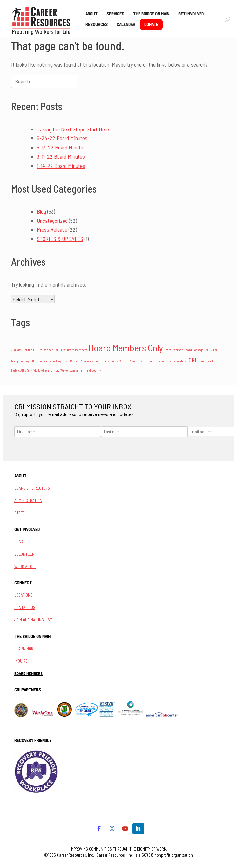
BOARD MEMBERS (28, 673)
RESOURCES (97, 24)
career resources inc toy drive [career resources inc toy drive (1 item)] (168, 361)
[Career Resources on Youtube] (125, 829)
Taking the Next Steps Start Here (73, 129)
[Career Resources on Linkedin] (138, 829)
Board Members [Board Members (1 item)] (77, 350)
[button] (228, 19)
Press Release (52, 229)
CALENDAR (126, 24)
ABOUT (91, 13)
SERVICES (115, 13)
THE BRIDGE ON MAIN (151, 13)
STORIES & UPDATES (60, 239)
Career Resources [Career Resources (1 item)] (106, 361)
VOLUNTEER (24, 554)
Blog (41, 211)
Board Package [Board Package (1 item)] (174, 350)
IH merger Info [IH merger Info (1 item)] (207, 361)
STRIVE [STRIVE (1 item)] (32, 370)
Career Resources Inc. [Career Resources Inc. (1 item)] (133, 361)
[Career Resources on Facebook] (99, 829)
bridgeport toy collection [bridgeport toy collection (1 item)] (27, 361)
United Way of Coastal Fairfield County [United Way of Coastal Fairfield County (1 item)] (76, 370)
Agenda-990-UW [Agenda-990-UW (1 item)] (55, 350)
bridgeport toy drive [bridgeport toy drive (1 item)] (56, 361)
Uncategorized (52, 221)
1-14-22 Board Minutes (61, 166)
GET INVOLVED (191, 13)
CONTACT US (25, 607)
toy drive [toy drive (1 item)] (44, 370)
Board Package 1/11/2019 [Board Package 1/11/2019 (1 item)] (201, 350)
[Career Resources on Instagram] (112, 829)
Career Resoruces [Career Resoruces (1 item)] (81, 361)
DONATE (151, 24)
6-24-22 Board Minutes (62, 138)
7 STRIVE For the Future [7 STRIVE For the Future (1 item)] (27, 350)
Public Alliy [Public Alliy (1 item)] (19, 370)
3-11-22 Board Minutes (61, 156)
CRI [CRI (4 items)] (193, 360)
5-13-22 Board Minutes (61, 147)
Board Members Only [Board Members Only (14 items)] (126, 348)
